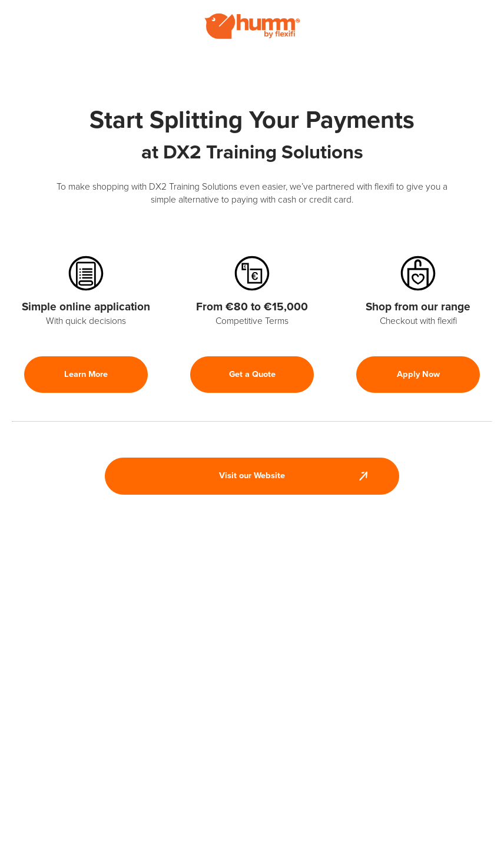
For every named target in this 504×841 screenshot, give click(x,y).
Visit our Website (252, 476)
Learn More (86, 374)
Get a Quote (252, 374)
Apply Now (418, 374)
